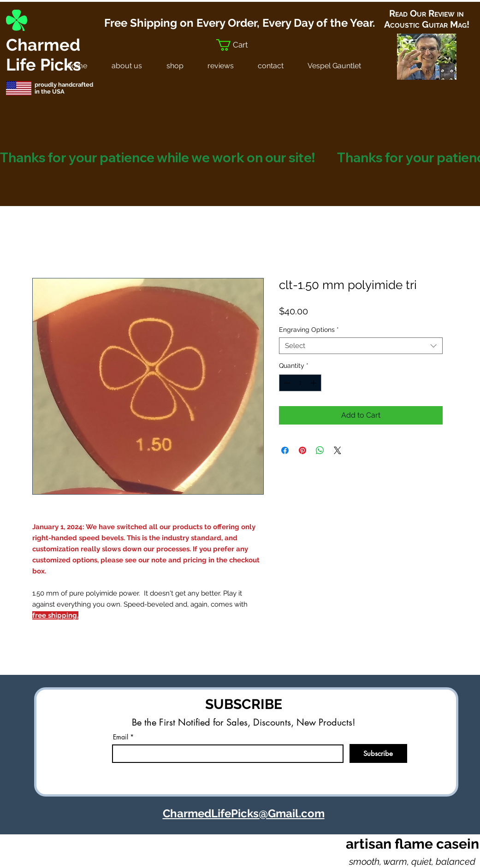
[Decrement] (286, 383)
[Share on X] (338, 450)
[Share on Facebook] (285, 450)
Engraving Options (309, 330)
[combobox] (361, 346)
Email (121, 737)
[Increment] (314, 383)
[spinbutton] (300, 383)
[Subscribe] (378, 753)
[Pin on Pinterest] (302, 450)
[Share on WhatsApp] (320, 450)
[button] (239, 45)
